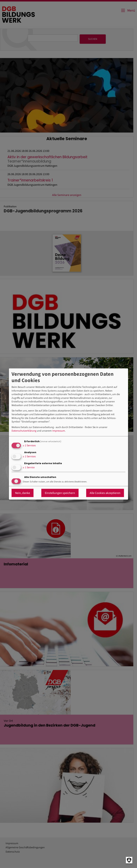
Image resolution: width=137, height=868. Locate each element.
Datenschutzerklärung (24, 431)
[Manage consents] (129, 860)
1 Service (29, 467)
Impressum (59, 431)
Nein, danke (23, 493)
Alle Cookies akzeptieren (105, 493)
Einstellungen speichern (60, 493)
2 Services (29, 446)
